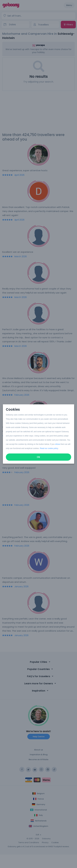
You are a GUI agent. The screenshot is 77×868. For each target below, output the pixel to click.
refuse (58, 444)
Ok (39, 457)
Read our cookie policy (49, 448)
